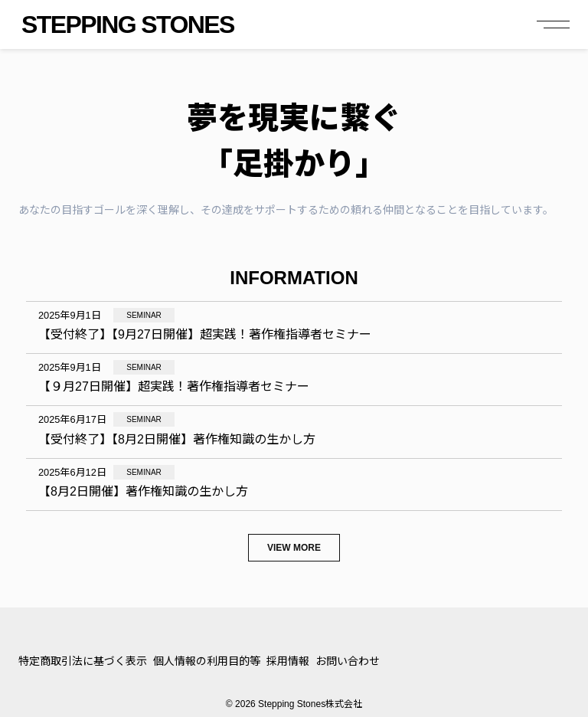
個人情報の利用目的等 (207, 661)
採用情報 (288, 661)
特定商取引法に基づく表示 (83, 661)
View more (294, 548)
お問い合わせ (348, 661)
